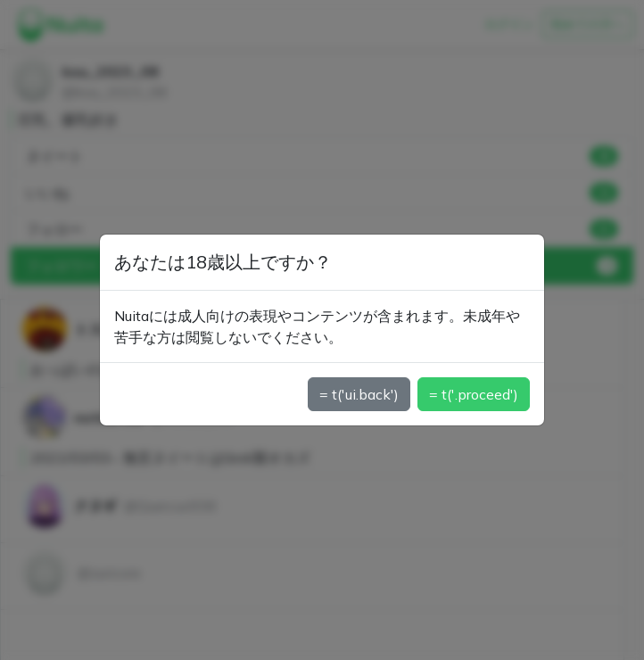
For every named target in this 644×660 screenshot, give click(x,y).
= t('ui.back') (359, 394)
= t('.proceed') (474, 394)
